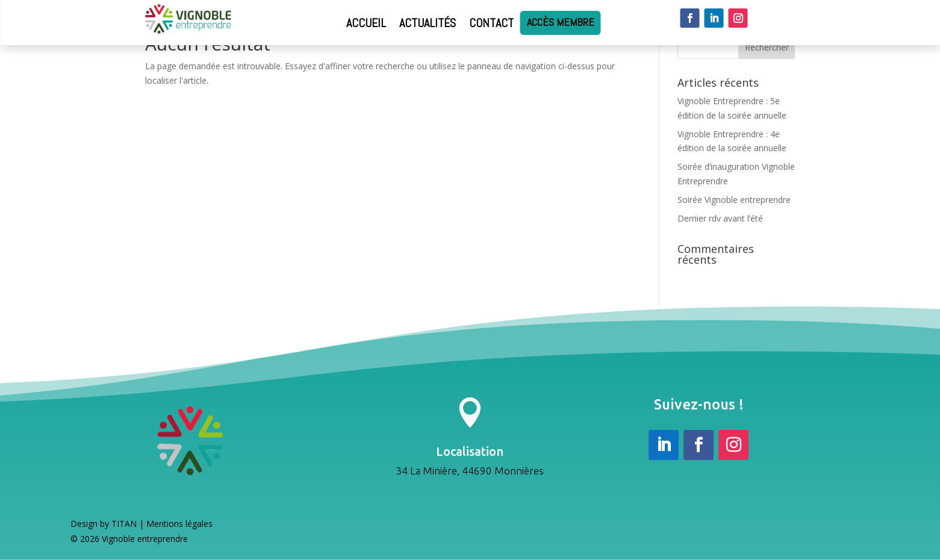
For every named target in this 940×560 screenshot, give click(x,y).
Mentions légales (179, 527)
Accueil (366, 23)
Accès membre (561, 23)
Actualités (428, 23)
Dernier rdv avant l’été (720, 218)
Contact (491, 23)
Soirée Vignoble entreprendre (734, 200)
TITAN (124, 527)
